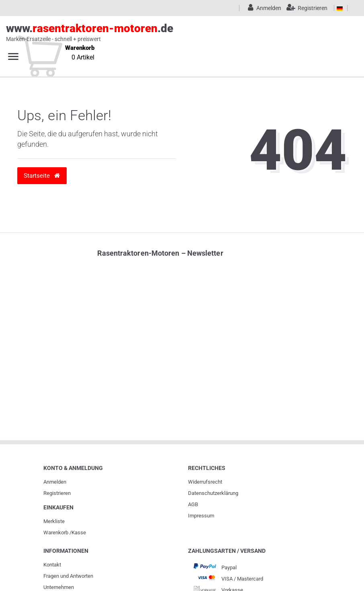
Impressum (201, 516)
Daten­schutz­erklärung (213, 493)
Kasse (79, 533)
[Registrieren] (305, 8)
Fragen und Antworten (68, 576)
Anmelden (55, 482)
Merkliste (54, 521)
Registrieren (57, 493)
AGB (193, 504)
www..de (173, 33)
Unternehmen (59, 587)
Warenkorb (56, 533)
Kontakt (52, 565)
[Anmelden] (263, 8)
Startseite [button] (42, 175)
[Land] (340, 8)
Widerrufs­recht (205, 482)
